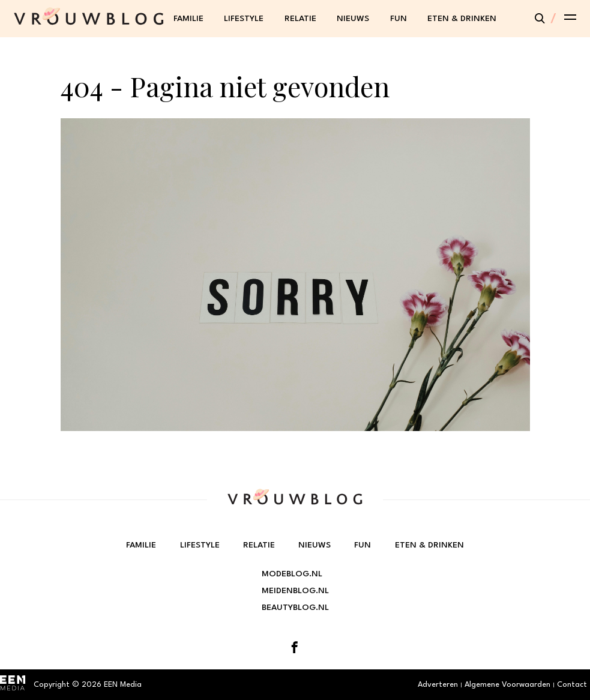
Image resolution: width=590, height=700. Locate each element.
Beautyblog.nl (295, 608)
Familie (188, 19)
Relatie (300, 19)
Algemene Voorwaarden (507, 685)
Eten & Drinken (462, 19)
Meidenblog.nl (295, 591)
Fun (399, 19)
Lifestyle (244, 19)
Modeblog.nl (292, 574)
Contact (572, 685)
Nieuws (353, 19)
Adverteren (438, 685)
